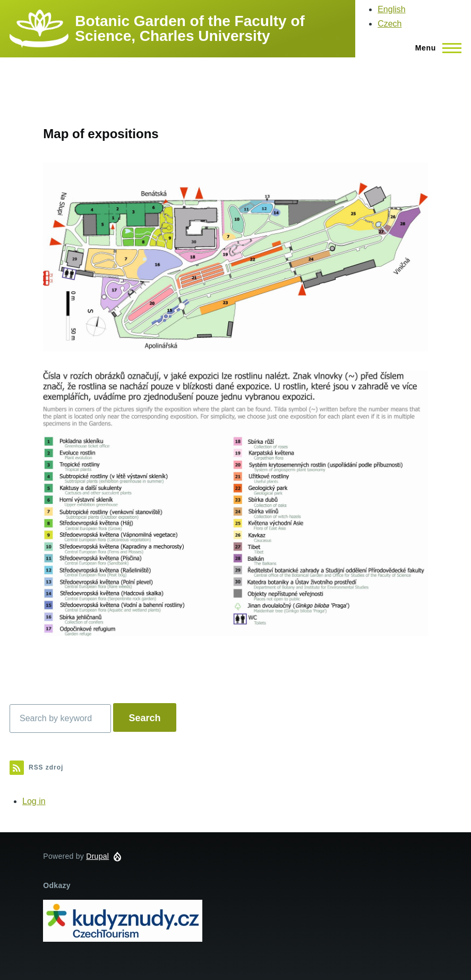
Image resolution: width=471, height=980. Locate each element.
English (391, 9)
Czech (389, 24)
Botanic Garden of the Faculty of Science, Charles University (190, 28)
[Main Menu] (435, 48)
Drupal (97, 856)
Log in (34, 801)
